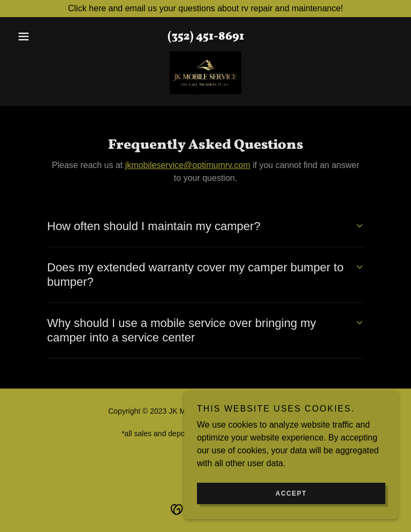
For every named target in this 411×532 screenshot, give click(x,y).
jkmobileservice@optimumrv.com (188, 165)
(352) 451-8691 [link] (206, 37)
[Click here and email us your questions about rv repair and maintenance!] (205, 9)
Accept (291, 493)
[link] (205, 73)
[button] (42, 36)
